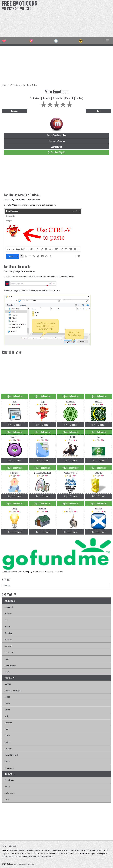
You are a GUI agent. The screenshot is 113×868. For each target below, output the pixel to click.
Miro (34, 85)
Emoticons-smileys (13, 690)
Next (98, 111)
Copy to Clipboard (14, 425)
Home (5, 85)
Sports (7, 761)
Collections (15, 85)
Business (8, 639)
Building (8, 633)
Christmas (9, 780)
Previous (15, 111)
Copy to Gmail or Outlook (57, 135)
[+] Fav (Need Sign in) (57, 152)
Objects (8, 748)
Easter (7, 786)
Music (7, 736)
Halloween (9, 793)
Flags (7, 659)
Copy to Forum (57, 147)
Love (7, 729)
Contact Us (29, 864)
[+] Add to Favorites (14, 396)
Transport (9, 768)
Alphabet (9, 607)
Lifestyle (8, 723)
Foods (7, 697)
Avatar (8, 626)
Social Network (11, 755)
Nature (8, 742)
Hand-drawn (10, 665)
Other (7, 799)
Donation (6, 571)
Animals (8, 613)
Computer (9, 652)
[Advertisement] (76, 18)
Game (7, 710)
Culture (8, 684)
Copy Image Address (57, 141)
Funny (7, 703)
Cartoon (8, 646)
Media (26, 85)
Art (6, 620)
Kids (7, 716)
